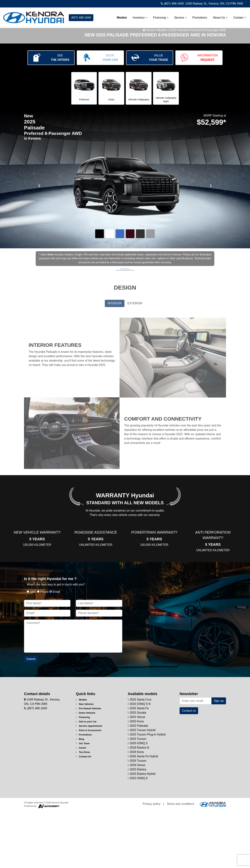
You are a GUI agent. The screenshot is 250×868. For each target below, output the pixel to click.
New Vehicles (85, 761)
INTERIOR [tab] (115, 361)
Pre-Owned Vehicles (89, 765)
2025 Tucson (137, 796)
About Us (218, 17)
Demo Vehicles (86, 770)
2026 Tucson (137, 818)
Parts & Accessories (89, 787)
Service (178, 17)
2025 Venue (136, 774)
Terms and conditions (180, 861)
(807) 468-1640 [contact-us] (81, 17)
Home (148, 83)
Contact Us (84, 813)
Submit (31, 716)
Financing (159, 17)
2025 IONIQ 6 (138, 835)
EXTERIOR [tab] (135, 361)
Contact (238, 17)
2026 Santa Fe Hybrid (143, 813)
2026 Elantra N (138, 805)
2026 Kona (136, 809)
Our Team (83, 800)
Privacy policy (152, 861)
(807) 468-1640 (172, 4)
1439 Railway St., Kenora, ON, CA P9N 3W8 (214, 4)
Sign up (219, 758)
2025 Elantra (137, 826)
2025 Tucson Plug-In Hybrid (147, 791)
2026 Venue (136, 822)
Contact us (189, 768)
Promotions (198, 17)
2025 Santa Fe (138, 765)
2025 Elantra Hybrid (142, 831)
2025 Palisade (138, 783)
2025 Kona (136, 778)
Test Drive (83, 809)
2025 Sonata (137, 770)
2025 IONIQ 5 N (139, 761)
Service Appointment (89, 783)
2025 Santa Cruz (140, 756)
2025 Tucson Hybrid (142, 787)
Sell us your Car (86, 779)
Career (81, 805)
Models (120, 17)
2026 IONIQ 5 (138, 800)
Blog (80, 796)
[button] (39, 239)
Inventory (138, 17)
